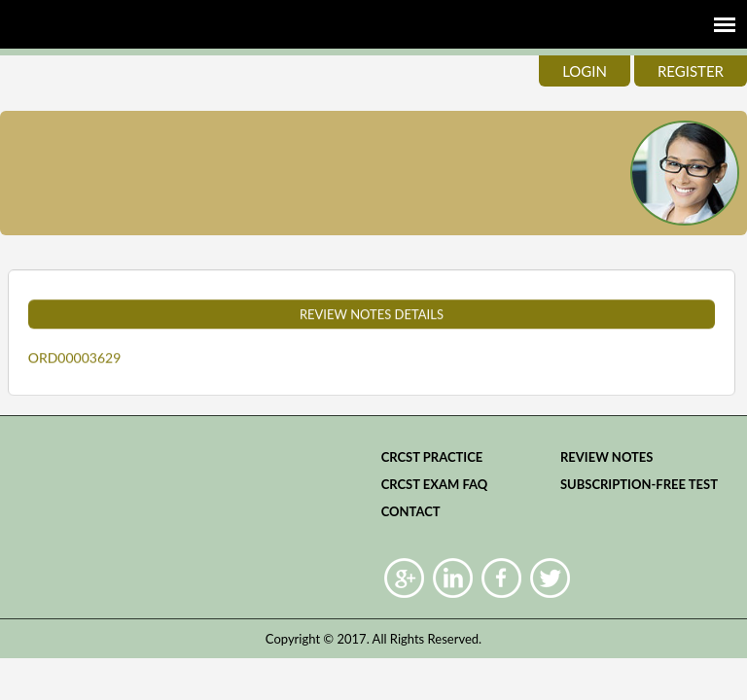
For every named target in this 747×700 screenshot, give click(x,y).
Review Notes (607, 457)
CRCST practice (432, 457)
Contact (411, 511)
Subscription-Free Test (639, 484)
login (585, 71)
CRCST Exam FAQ (435, 484)
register (691, 71)
